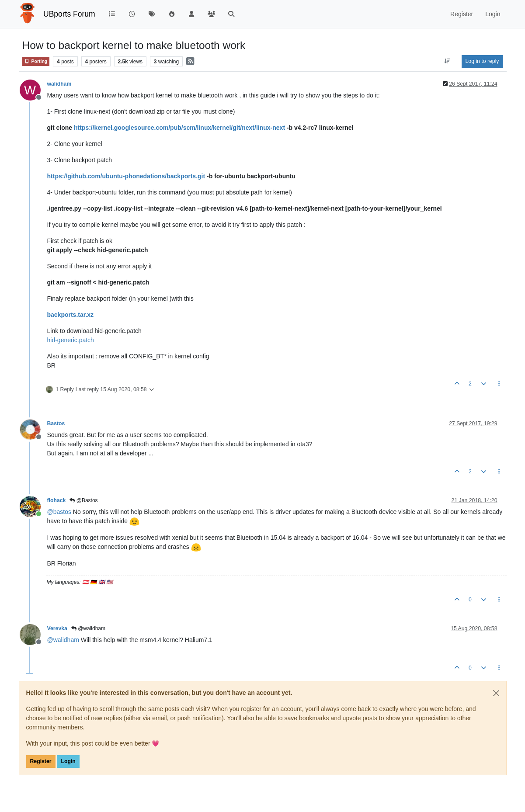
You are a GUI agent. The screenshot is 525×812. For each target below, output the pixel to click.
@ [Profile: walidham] (63, 640)
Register (41, 761)
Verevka (57, 628)
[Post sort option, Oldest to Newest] (447, 61)
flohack (57, 500)
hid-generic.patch (71, 340)
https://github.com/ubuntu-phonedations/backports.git (126, 176)
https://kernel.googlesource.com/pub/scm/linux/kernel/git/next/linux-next (179, 128)
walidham (59, 84)
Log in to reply (482, 61)
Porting (36, 61)
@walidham (88, 628)
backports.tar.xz (71, 315)
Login (68, 761)
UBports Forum (69, 14)
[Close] (496, 693)
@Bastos (83, 500)
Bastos (56, 423)
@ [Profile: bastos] (59, 512)
